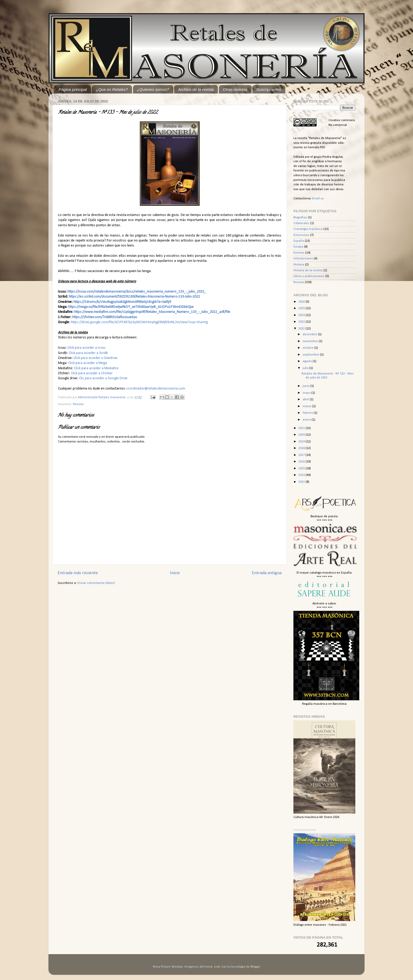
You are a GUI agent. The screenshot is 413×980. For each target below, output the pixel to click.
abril (306, 400)
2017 (302, 455)
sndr (217, 967)
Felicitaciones (303, 259)
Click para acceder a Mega (88, 363)
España (299, 241)
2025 (302, 308)
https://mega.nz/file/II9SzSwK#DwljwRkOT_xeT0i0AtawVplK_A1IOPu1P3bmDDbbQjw (131, 307)
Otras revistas (235, 89)
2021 (302, 428)
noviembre (311, 341)
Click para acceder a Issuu (86, 348)
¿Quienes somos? (153, 89)
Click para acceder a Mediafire (96, 368)
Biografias (300, 218)
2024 (302, 315)
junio (306, 386)
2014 (302, 475)
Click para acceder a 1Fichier (92, 373)
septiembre (311, 355)
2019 (302, 442)
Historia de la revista (308, 270)
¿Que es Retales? (112, 89)
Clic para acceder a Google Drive (104, 378)
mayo (307, 393)
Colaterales (301, 223)
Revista (78, 404)
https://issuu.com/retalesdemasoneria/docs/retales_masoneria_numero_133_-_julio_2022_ (137, 292)
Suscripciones (269, 89)
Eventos (299, 253)
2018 (302, 448)
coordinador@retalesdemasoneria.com (156, 389)
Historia (299, 265)
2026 (302, 302)
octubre (308, 348)
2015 (302, 469)
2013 (302, 482)
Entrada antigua (267, 573)
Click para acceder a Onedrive (95, 358)
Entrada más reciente (78, 573)
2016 (302, 462)
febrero (308, 413)
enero (307, 420)
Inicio (175, 573)
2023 (302, 322)
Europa (298, 247)
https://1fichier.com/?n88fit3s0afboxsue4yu (105, 317)
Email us (318, 199)
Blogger (255, 967)
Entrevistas (301, 235)
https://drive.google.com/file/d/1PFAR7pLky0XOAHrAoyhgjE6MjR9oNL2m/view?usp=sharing (139, 322)
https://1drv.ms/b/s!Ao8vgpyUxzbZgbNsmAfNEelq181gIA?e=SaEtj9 (122, 302)
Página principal (73, 89)
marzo (307, 406)
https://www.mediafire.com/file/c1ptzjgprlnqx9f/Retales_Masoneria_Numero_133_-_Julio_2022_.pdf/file (152, 312)
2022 (302, 329)
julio (306, 368)
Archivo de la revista (196, 89)
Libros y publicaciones (309, 276)
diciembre (310, 334)
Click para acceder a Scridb (88, 353)
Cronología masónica (308, 229)
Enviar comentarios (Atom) (96, 583)
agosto (308, 361)
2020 (302, 435)
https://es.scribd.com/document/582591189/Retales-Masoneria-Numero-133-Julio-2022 (134, 297)
